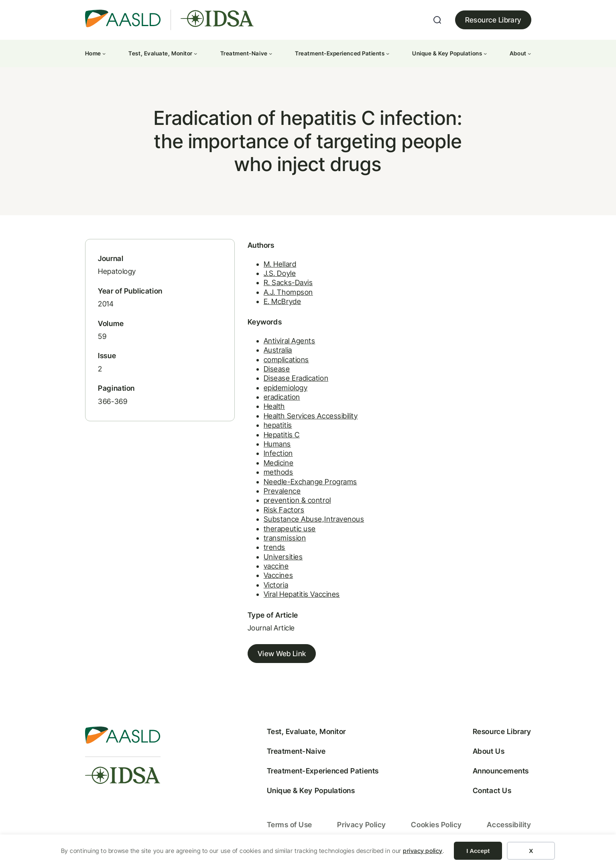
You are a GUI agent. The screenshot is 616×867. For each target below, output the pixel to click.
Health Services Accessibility (306, 418)
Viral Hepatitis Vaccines (297, 596)
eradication (277, 399)
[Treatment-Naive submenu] (270, 53)
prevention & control (292, 502)
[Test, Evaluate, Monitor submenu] (195, 53)
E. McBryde (277, 303)
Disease (272, 371)
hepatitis (273, 427)
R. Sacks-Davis (283, 285)
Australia (273, 352)
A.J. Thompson (283, 294)
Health (269, 408)
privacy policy (423, 851)
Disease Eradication (291, 380)
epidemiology (280, 389)
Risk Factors (279, 512)
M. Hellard (275, 266)
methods (273, 474)
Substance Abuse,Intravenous (309, 521)
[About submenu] (529, 53)
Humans (272, 446)
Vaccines (273, 577)
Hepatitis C (276, 436)
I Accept (478, 851)
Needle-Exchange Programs (305, 483)
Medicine (273, 465)
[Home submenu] (104, 53)
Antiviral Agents (284, 343)
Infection (273, 455)
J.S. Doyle (274, 275)
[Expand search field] (437, 20)
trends (269, 549)
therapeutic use (285, 530)
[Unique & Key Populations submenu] (485, 53)
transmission (280, 540)
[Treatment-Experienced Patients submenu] (388, 53)
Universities (278, 558)
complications (281, 361)
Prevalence (277, 493)
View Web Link (277, 656)
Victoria (271, 587)
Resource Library (493, 20)
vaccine (271, 568)
